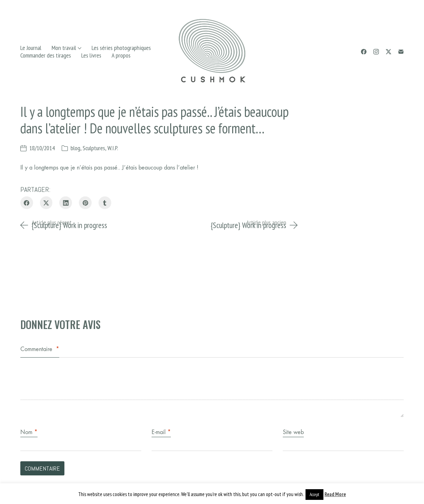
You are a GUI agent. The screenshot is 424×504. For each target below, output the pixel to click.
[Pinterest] (85, 203)
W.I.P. (113, 148)
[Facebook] (364, 52)
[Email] (401, 52)
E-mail (161, 432)
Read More (335, 494)
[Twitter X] (389, 52)
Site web (293, 432)
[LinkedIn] (66, 203)
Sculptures (94, 148)
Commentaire (40, 349)
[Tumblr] (105, 203)
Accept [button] (314, 495)
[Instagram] (376, 52)
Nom (29, 432)
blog (75, 148)
